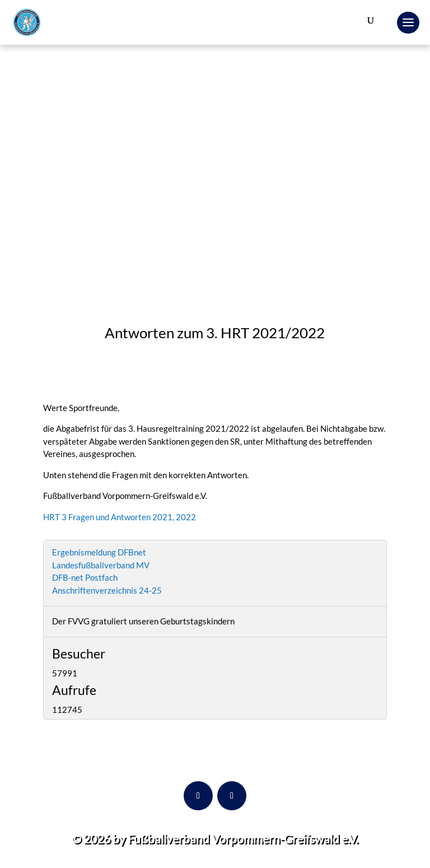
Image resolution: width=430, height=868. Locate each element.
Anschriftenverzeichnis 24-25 (107, 590)
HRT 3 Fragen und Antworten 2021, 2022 (120, 517)
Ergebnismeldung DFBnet (99, 552)
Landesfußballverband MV (101, 565)
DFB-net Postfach (85, 577)
